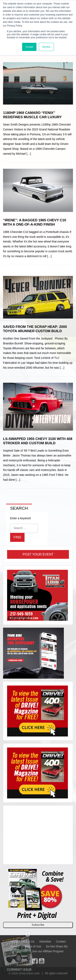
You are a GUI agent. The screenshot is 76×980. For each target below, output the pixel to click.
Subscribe (38, 925)
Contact (61, 941)
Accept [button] (29, 47)
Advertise (45, 941)
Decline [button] (46, 47)
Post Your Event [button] (38, 554)
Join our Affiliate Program (48, 951)
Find (17, 537)
